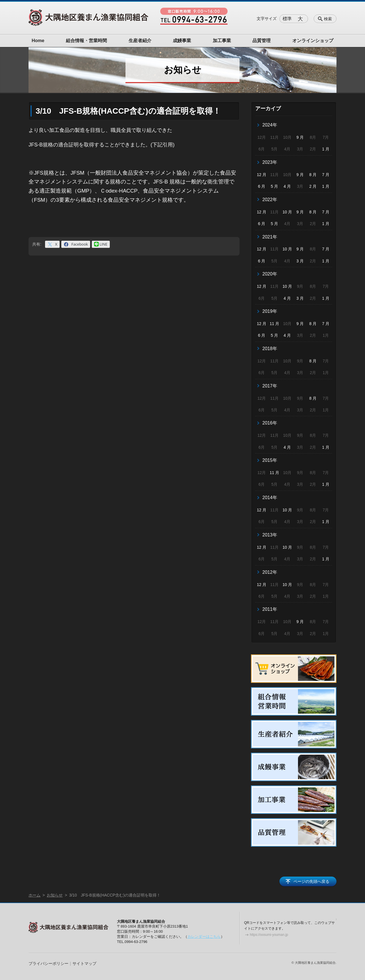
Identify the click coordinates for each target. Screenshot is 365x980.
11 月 (274, 324)
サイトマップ (84, 963)
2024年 (270, 125)
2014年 (270, 498)
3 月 (300, 261)
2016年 (270, 423)
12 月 (262, 175)
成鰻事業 (182, 41)
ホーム (35, 895)
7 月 (326, 175)
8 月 (313, 175)
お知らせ (55, 895)
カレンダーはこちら (204, 937)
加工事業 (222, 41)
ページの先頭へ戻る (311, 881)
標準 (287, 19)
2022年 (270, 200)
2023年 (270, 162)
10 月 (287, 212)
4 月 (287, 186)
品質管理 (261, 41)
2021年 (270, 237)
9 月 (300, 137)
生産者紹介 (140, 41)
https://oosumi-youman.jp (269, 935)
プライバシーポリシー (48, 963)
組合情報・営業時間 (86, 41)
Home (38, 41)
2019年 (270, 311)
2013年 (270, 535)
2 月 (313, 186)
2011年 (270, 609)
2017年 (270, 386)
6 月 (262, 186)
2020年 (270, 274)
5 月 (275, 186)
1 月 (326, 149)
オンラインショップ (313, 41)
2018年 (270, 349)
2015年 (270, 460)
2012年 (270, 572)
